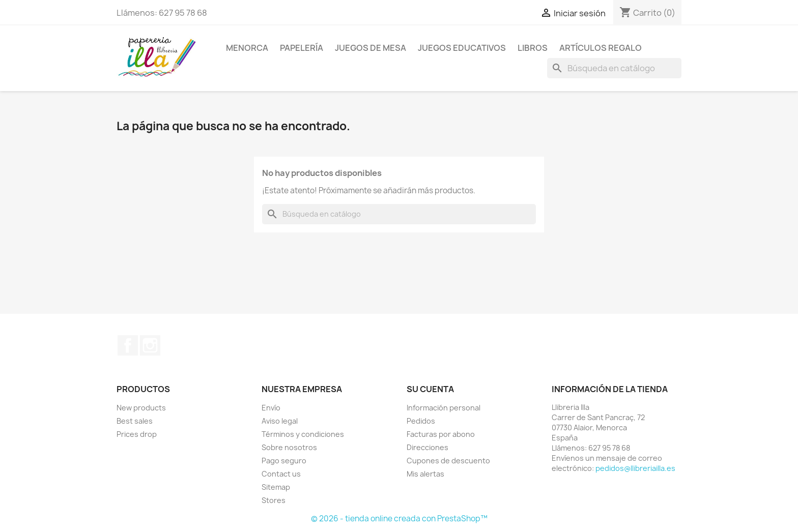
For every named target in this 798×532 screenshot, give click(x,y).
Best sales (135, 421)
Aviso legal (280, 421)
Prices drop (137, 434)
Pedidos (421, 421)
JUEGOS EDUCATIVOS (462, 48)
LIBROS (533, 48)
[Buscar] (614, 68)
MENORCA (247, 48)
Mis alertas (425, 474)
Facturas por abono (441, 434)
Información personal (444, 408)
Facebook (128, 345)
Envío (271, 408)
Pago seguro (284, 461)
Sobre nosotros (289, 447)
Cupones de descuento (448, 461)
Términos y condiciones (303, 434)
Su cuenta (430, 389)
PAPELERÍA (302, 48)
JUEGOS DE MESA (370, 48)
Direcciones (427, 447)
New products (141, 408)
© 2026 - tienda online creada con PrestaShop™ (399, 519)
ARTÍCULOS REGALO (601, 48)
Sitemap (276, 487)
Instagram (150, 345)
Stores (274, 500)
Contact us (281, 474)
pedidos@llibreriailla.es (635, 468)
